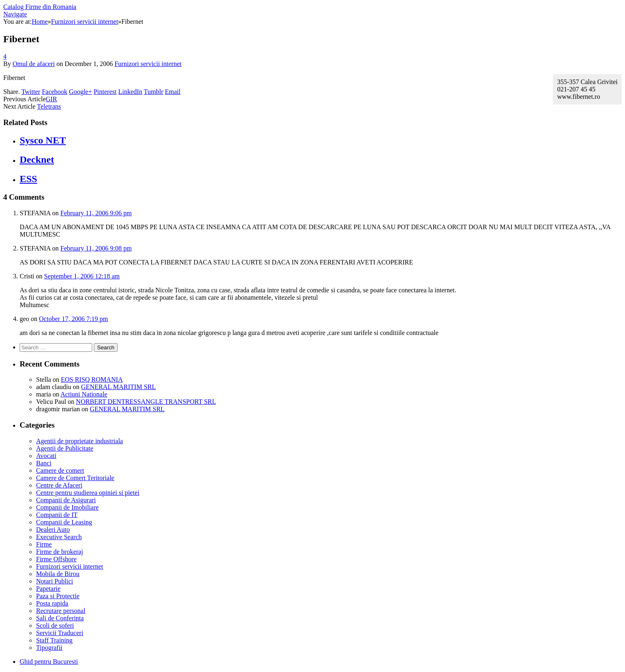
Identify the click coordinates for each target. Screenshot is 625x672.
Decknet (37, 159)
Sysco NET (43, 140)
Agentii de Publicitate (65, 448)
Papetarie (48, 589)
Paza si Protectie (58, 596)
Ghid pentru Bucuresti (49, 662)
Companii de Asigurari (66, 500)
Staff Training (54, 640)
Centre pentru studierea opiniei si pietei (88, 493)
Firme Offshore (56, 559)
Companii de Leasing (64, 522)
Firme (44, 544)
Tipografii (49, 648)
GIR (52, 99)
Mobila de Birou (58, 574)
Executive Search (59, 537)
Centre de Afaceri (59, 485)
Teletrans (49, 106)
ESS (28, 179)
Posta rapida (52, 603)
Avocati (46, 456)
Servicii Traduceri (60, 633)
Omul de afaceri (34, 64)
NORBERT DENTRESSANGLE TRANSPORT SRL (146, 402)
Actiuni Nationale (84, 394)
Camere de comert (60, 470)
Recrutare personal (61, 611)
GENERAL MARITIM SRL (119, 387)
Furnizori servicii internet (148, 64)
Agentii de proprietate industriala (80, 441)
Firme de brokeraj (60, 552)
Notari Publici (55, 581)
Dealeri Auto (53, 530)
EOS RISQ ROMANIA (92, 379)
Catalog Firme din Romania (40, 7)
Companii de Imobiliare (67, 507)
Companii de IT (57, 515)
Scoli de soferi (55, 625)
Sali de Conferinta (60, 618)
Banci (44, 463)
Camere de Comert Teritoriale (75, 478)
